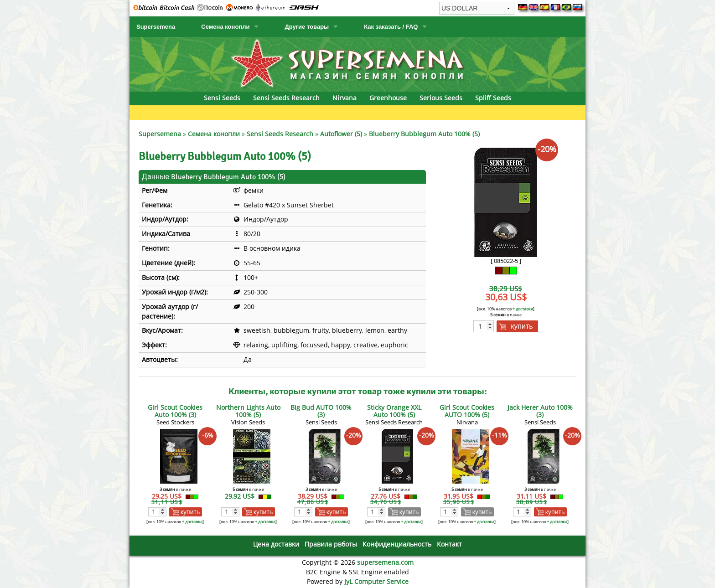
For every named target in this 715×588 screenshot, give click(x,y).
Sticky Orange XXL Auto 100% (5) (394, 411)
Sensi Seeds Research (286, 98)
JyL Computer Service (376, 581)
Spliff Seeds (493, 98)
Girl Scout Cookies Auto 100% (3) (175, 411)
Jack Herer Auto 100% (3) (540, 411)
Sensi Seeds (222, 98)
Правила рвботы (331, 544)
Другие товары (307, 27)
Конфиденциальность (397, 544)
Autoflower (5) (341, 134)
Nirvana (345, 98)
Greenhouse (388, 98)
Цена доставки (276, 544)
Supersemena (156, 27)
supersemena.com (385, 562)
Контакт (449, 544)
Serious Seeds (441, 98)
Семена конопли (225, 27)
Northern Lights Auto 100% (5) (248, 411)
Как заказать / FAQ (391, 27)
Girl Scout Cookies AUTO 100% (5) (467, 411)
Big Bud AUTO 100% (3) (321, 411)
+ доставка (523, 309)
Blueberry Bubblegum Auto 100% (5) (424, 134)
